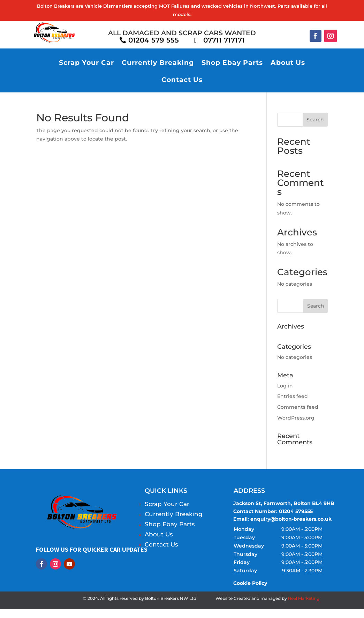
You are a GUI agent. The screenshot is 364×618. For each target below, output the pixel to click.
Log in (285, 386)
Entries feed (293, 397)
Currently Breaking (158, 63)
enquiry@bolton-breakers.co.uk (291, 519)
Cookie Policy (251, 583)
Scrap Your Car (86, 63)
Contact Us (182, 80)
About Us (288, 63)
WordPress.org (296, 418)
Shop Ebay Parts (232, 63)
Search (315, 120)
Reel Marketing (304, 599)
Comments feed (298, 407)
